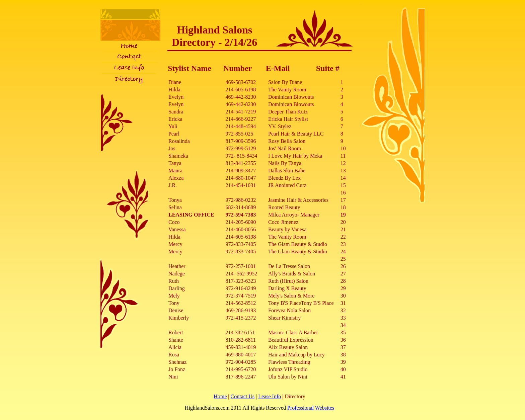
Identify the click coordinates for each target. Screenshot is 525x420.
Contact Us (243, 396)
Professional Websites (311, 408)
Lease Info (270, 396)
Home (220, 396)
